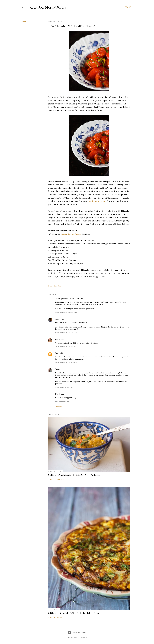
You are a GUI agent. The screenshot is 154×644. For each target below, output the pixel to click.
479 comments (59, 617)
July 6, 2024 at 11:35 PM (63, 401)
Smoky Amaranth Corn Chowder (74, 475)
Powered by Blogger (77, 633)
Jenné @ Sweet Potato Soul (67, 299)
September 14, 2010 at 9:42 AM (66, 332)
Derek (58, 394)
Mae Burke (83, 637)
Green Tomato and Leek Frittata (73, 613)
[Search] (129, 7)
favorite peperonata (97, 201)
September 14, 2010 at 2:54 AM (66, 312)
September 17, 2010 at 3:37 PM (66, 387)
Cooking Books (48, 7)
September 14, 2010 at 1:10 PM (66, 346)
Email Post (58, 286)
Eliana (58, 339)
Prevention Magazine (71, 234)
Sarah (58, 369)
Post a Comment (55, 406)
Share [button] (24, 21)
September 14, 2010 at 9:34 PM (66, 362)
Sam (57, 353)
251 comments (59, 479)
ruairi (57, 319)
